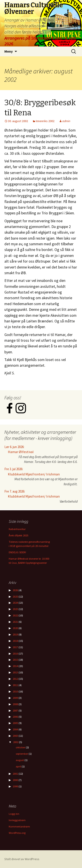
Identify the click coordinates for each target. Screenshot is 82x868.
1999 (15, 786)
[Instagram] (21, 412)
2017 (15, 647)
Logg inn (14, 814)
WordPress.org (17, 833)
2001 (15, 774)
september (22, 754)
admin (66, 121)
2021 (15, 622)
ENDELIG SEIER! (17, 552)
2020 (15, 628)
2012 (15, 679)
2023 (15, 609)
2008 (15, 704)
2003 (15, 736)
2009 (15, 698)
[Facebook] (10, 412)
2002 (16, 742)
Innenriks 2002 (45, 121)
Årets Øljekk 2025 (18, 535)
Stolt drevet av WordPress (22, 859)
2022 (15, 615)
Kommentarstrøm (19, 826)
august (20, 760)
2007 (15, 711)
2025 (15, 597)
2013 (15, 672)
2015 (15, 660)
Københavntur (17, 529)
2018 (15, 641)
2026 (15, 590)
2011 (15, 685)
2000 (15, 780)
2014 (15, 666)
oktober (20, 747)
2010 (15, 691)
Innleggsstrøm (17, 820)
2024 (15, 603)
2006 (15, 717)
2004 (15, 729)
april (18, 766)
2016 (15, 654)
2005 (15, 723)
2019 (15, 634)
